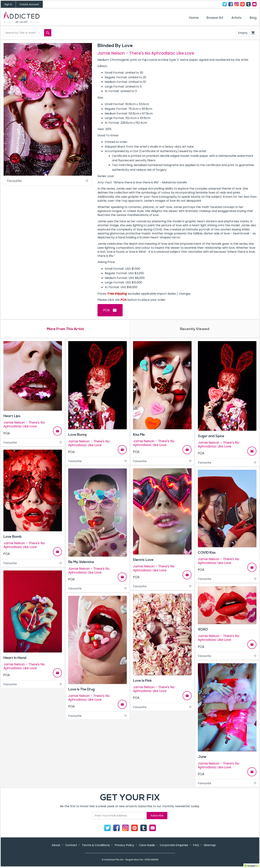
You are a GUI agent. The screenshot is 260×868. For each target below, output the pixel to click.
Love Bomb (13, 537)
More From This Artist (65, 329)
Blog (253, 18)
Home (194, 18)
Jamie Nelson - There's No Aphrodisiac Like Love (146, 53)
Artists (237, 18)
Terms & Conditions (96, 846)
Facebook (231, 4)
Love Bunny (78, 435)
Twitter (225, 4)
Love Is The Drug (81, 690)
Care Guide (147, 846)
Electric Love (143, 560)
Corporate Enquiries (174, 846)
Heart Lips (12, 416)
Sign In (8, 4)
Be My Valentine (81, 563)
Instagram (237, 4)
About (56, 846)
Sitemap (210, 846)
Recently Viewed (195, 329)
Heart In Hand (15, 658)
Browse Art (215, 18)
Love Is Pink (142, 681)
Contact (254, 4)
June (202, 757)
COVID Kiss (207, 553)
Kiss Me (139, 435)
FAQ (196, 846)
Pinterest (242, 4)
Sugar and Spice (211, 436)
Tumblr (248, 4)
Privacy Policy (124, 846)
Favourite (48, 181)
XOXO (203, 630)
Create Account (29, 4)
